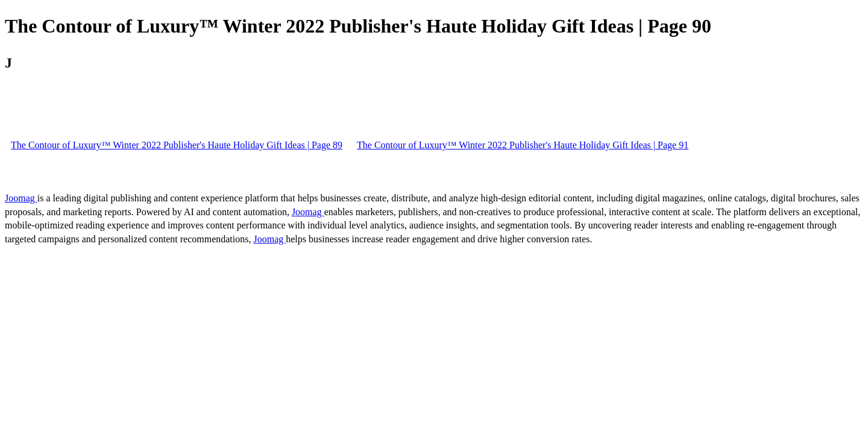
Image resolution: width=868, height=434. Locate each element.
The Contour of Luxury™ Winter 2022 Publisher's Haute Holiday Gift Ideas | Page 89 (177, 145)
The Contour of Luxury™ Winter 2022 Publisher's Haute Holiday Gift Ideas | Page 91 (523, 145)
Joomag (21, 198)
